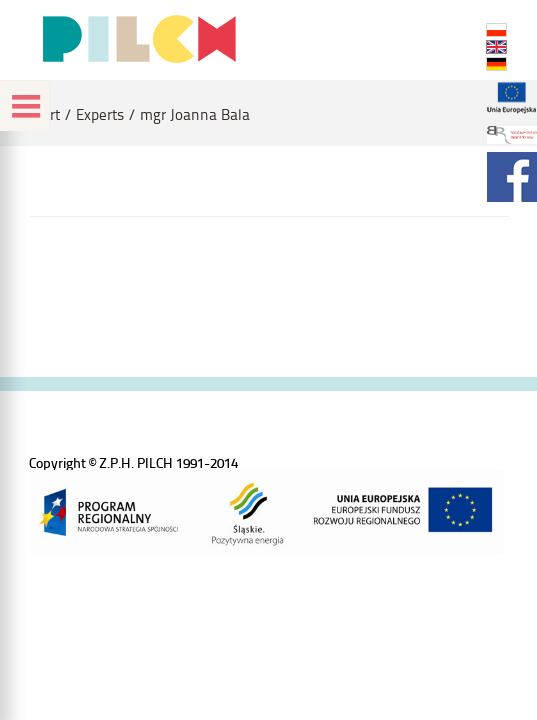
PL (496, 30)
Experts (100, 114)
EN (496, 47)
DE (496, 64)
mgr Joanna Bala (195, 114)
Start (44, 114)
